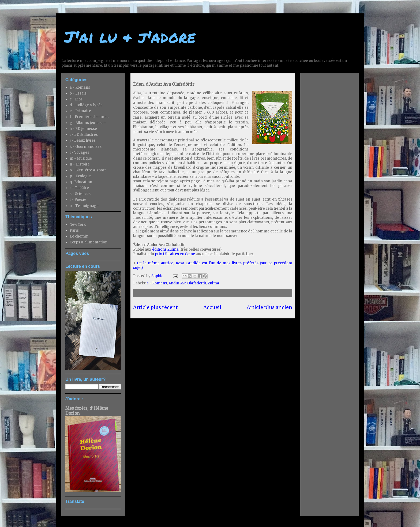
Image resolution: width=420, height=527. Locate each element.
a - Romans (157, 283)
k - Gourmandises (86, 147)
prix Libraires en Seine (175, 254)
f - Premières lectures (89, 117)
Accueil (212, 307)
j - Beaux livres (83, 140)
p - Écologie (80, 176)
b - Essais (78, 93)
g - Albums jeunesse (88, 123)
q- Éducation (81, 182)
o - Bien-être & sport (88, 170)
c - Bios (76, 99)
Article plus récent (155, 307)
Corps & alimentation (89, 242)
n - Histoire (80, 164)
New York (78, 225)
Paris (74, 230)
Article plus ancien (269, 307)
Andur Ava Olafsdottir (187, 283)
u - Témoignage (84, 206)
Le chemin (79, 236)
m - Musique (81, 158)
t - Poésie (78, 200)
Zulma (213, 283)
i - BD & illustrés (84, 135)
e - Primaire (80, 111)
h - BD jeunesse (83, 129)
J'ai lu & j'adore (130, 36)
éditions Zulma (165, 249)
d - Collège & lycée (86, 105)
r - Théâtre (79, 188)
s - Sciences (80, 194)
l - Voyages (79, 153)
